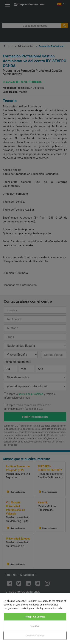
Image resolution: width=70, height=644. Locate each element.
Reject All (35, 626)
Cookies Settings (35, 636)
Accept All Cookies (35, 617)
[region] (35, 619)
